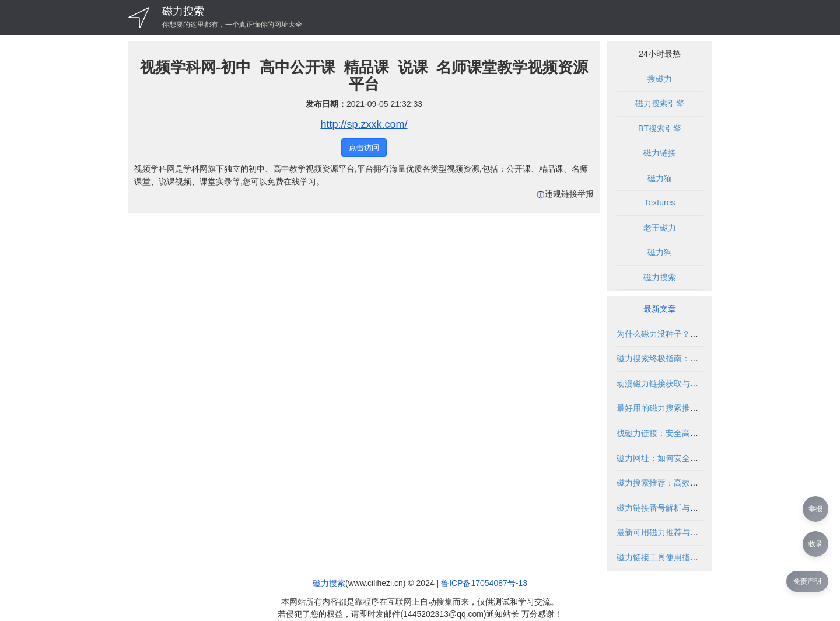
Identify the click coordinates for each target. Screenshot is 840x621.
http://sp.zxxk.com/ (364, 124)
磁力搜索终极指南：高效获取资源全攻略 (690, 358)
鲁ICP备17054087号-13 (484, 583)
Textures (660, 203)
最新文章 (660, 309)
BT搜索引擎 (660, 128)
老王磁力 (660, 228)
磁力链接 (660, 153)
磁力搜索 (183, 11)
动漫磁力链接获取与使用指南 (670, 383)
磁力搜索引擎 (660, 103)
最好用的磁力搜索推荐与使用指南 (678, 408)
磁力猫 (660, 178)
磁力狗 (660, 252)
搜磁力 (660, 79)
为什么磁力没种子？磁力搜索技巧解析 (686, 334)
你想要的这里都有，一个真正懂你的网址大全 (232, 25)
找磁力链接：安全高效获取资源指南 (682, 433)
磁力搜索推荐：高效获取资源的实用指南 (690, 483)
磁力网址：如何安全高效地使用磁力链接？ (694, 458)
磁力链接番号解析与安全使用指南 (678, 508)
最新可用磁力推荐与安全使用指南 (678, 532)
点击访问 (364, 147)
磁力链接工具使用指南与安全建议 (678, 557)
